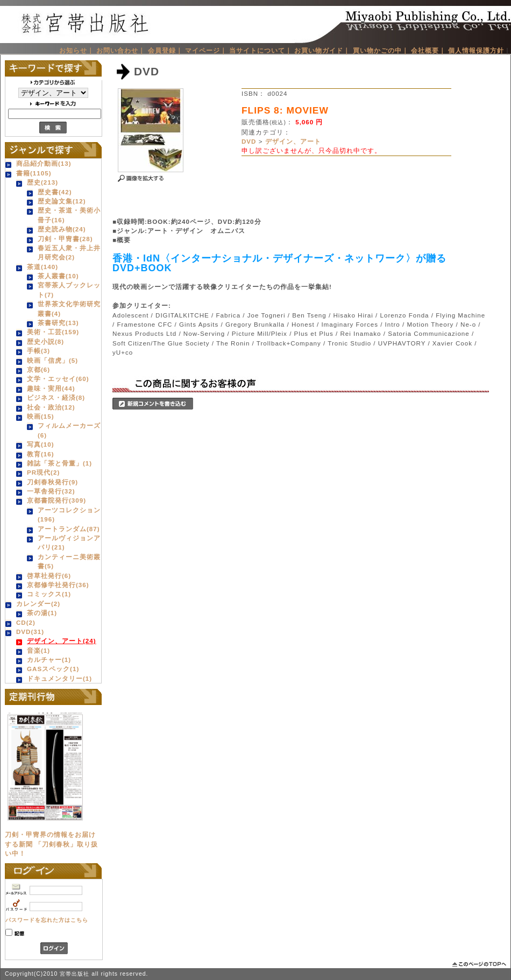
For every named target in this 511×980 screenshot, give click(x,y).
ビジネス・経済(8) (56, 397)
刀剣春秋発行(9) (52, 482)
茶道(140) (42, 267)
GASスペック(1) (53, 669)
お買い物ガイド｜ (322, 50)
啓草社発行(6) (49, 576)
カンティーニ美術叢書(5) (69, 561)
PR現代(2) (43, 472)
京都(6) (38, 369)
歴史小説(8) (45, 341)
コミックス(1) (49, 594)
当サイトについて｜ (261, 50)
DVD (249, 141)
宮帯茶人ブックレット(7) (69, 290)
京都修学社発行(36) (58, 585)
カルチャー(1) (49, 660)
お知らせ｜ (77, 50)
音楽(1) (38, 650)
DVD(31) (30, 632)
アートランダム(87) (69, 529)
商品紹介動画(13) (44, 163)
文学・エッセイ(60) (58, 379)
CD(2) (26, 622)
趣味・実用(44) (51, 388)
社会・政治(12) (51, 407)
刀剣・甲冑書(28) (65, 239)
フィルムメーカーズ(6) (69, 430)
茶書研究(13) (58, 323)
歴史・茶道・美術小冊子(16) (69, 215)
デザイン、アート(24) (62, 641)
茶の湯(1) (42, 613)
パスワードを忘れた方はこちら (47, 920)
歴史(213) (42, 182)
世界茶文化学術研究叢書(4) (69, 308)
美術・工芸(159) (53, 332)
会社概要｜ (428, 50)
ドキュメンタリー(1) (59, 678)
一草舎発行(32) (51, 491)
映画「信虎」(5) (52, 360)
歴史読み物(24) (62, 229)
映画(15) (41, 416)
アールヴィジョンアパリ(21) (69, 542)
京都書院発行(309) (56, 500)
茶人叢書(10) (58, 276)
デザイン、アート (293, 141)
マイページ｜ (206, 50)
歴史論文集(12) (62, 201)
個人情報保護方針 (476, 50)
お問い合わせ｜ (121, 50)
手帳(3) (38, 351)
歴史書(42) (55, 192)
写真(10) (41, 444)
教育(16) (41, 454)
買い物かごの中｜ (381, 50)
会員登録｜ (165, 50)
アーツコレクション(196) (69, 514)
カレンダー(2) (38, 604)
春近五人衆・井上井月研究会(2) (69, 252)
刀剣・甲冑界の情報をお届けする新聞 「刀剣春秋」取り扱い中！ (51, 844)
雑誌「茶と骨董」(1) (59, 463)
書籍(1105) (34, 173)
